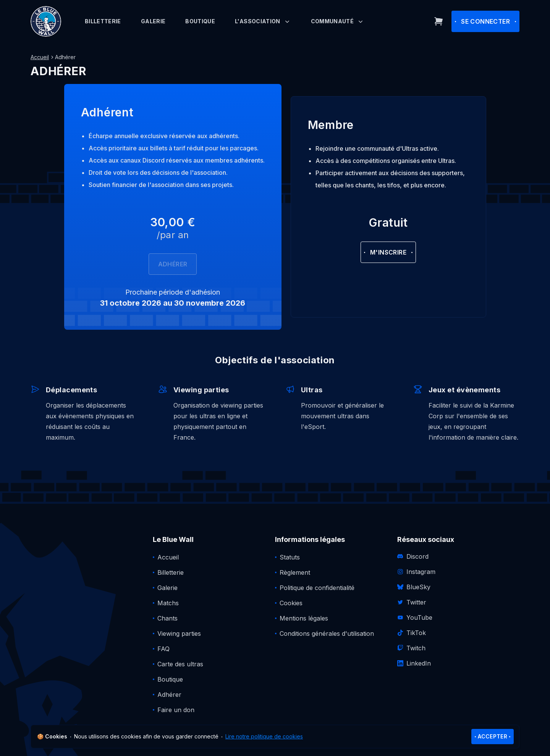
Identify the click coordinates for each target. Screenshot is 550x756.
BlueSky (414, 587)
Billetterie (103, 21)
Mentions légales (304, 618)
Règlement (295, 572)
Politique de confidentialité (317, 588)
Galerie (153, 21)
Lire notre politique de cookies (264, 736)
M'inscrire (388, 252)
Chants (167, 618)
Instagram (416, 572)
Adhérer (173, 264)
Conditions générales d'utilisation (327, 633)
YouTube (415, 617)
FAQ (163, 649)
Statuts (290, 557)
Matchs (168, 603)
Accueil (40, 57)
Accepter (493, 736)
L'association (263, 21)
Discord (413, 556)
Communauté (338, 21)
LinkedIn (414, 663)
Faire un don (176, 710)
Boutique (200, 21)
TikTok (412, 633)
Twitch (411, 648)
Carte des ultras (180, 664)
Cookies (291, 603)
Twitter (412, 602)
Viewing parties (179, 633)
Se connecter (485, 21)
